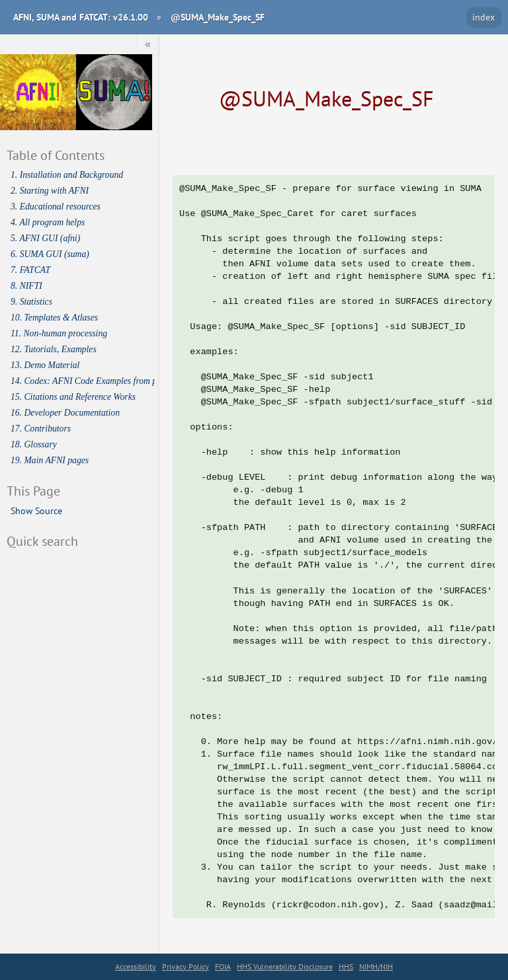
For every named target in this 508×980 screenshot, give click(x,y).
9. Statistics (31, 302)
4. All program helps (48, 222)
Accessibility (136, 966)
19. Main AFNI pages (50, 460)
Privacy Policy (186, 966)
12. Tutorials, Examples (54, 349)
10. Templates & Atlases (54, 318)
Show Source (36, 510)
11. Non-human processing (59, 333)
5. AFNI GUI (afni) (45, 238)
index (484, 17)
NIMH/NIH (376, 966)
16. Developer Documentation (65, 413)
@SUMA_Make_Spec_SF (218, 17)
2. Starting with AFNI (50, 191)
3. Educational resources (56, 207)
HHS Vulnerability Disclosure (285, 966)
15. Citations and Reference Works (73, 397)
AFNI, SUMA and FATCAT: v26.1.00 (81, 17)
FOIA (223, 966)
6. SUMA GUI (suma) (50, 254)
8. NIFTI (26, 286)
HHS (346, 966)
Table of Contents (56, 155)
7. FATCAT (30, 270)
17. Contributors (41, 429)
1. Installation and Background (67, 175)
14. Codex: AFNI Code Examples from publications (83, 381)
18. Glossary (34, 444)
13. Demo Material (45, 365)
